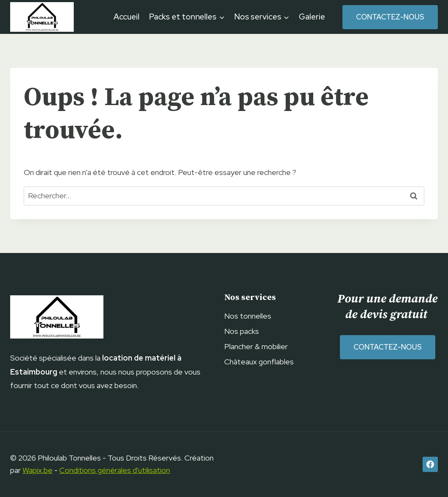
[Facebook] (430, 464)
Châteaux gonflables (259, 362)
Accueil (127, 17)
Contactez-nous (390, 17)
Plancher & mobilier (256, 346)
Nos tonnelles (248, 316)
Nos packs (242, 331)
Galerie (312, 17)
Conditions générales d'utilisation (115, 470)
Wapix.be (38, 470)
